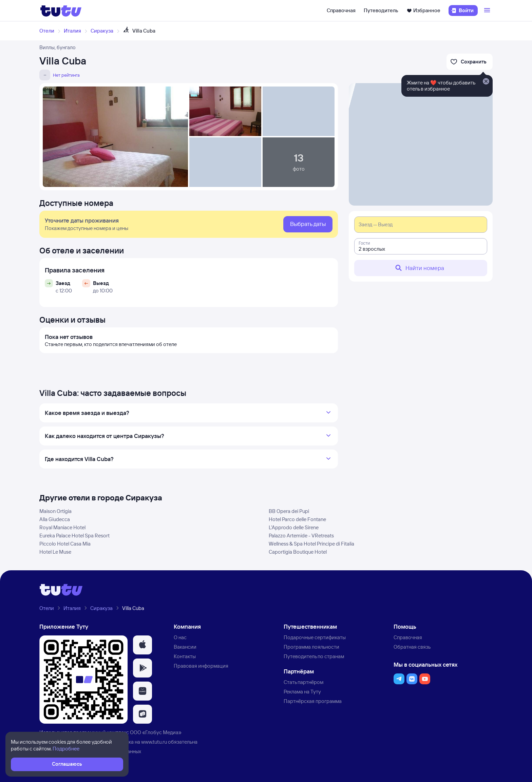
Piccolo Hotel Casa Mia (65, 544)
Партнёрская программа (313, 701)
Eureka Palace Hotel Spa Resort (74, 536)
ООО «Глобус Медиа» (156, 732)
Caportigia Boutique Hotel (298, 552)
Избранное (423, 10)
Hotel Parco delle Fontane (297, 519)
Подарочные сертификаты (315, 637)
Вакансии (185, 647)
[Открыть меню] (488, 11)
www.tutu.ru (154, 742)
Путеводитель (381, 10)
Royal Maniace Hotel (62, 527)
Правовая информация (201, 666)
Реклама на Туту (302, 692)
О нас (180, 637)
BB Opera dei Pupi (289, 511)
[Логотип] (61, 11)
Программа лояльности (311, 647)
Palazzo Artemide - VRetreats (301, 536)
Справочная (341, 10)
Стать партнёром (303, 682)
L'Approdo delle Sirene (294, 527)
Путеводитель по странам (314, 656)
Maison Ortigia (55, 511)
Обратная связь (412, 647)
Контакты (185, 656)
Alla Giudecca (55, 519)
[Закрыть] (486, 82)
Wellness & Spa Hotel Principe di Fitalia (311, 544)
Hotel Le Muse (55, 552)
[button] (142, 645)
